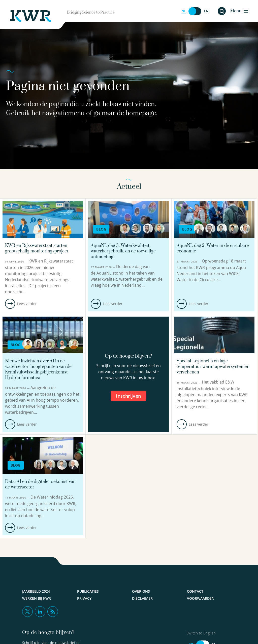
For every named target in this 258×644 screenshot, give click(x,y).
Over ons (141, 591)
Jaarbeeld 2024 (36, 591)
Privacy (84, 598)
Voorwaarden (201, 598)
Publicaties (88, 591)
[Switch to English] (195, 11)
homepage (141, 113)
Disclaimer (142, 598)
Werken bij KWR (37, 598)
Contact (195, 591)
